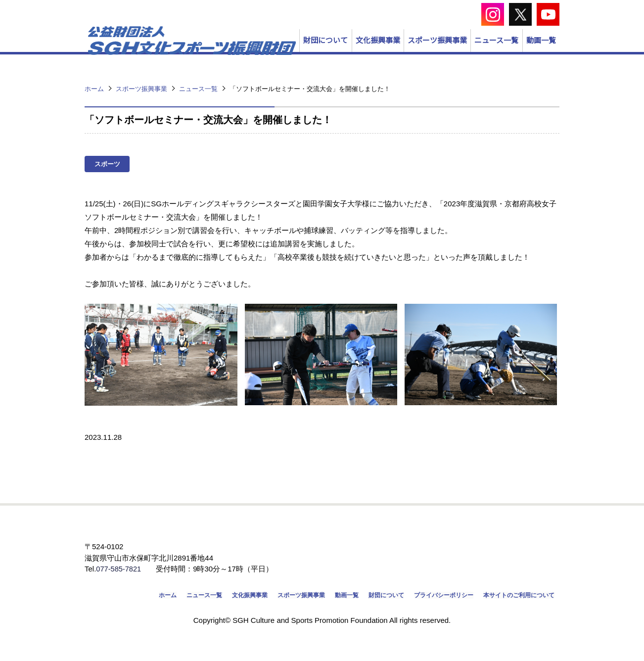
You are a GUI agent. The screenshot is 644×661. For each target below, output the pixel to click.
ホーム (115, 612)
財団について (178, 58)
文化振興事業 (263, 58)
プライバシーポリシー (427, 612)
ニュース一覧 (447, 58)
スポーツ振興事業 (355, 58)
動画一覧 (525, 58)
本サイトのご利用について (513, 612)
